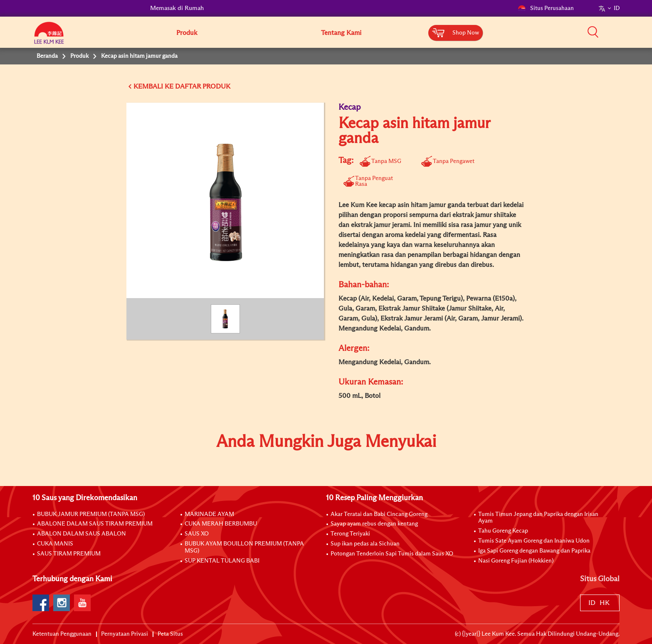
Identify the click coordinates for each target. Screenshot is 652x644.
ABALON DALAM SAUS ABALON (81, 534)
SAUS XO (197, 534)
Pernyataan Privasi (125, 634)
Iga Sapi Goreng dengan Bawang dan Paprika (534, 551)
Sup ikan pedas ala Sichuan (365, 544)
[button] (622, 32)
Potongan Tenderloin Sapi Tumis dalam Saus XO (392, 554)
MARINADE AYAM (209, 514)
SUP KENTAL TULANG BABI (222, 561)
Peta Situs (170, 634)
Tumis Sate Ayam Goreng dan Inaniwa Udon (534, 541)
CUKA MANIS (55, 544)
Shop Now (466, 33)
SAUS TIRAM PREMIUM (69, 554)
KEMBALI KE (153, 86)
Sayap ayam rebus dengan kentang (374, 524)
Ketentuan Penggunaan (62, 634)
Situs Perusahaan (546, 8)
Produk (187, 33)
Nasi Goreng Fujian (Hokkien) (516, 561)
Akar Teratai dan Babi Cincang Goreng (379, 514)
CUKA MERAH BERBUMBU (221, 524)
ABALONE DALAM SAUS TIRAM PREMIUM (95, 524)
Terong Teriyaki (350, 534)
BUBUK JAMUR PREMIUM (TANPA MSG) (91, 514)
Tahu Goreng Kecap (503, 531)
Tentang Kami (341, 33)
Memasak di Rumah (177, 8)
